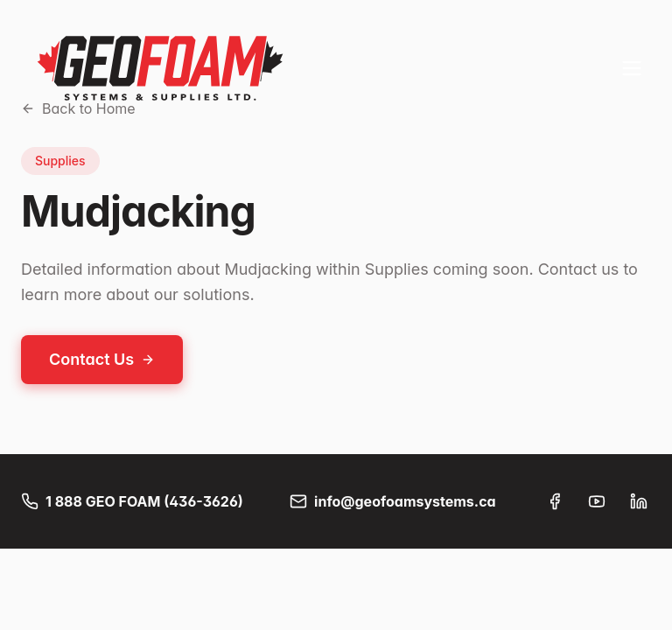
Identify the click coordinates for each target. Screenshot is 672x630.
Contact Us (102, 359)
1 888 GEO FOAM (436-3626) (132, 501)
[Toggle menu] (632, 68)
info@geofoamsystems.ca (393, 501)
